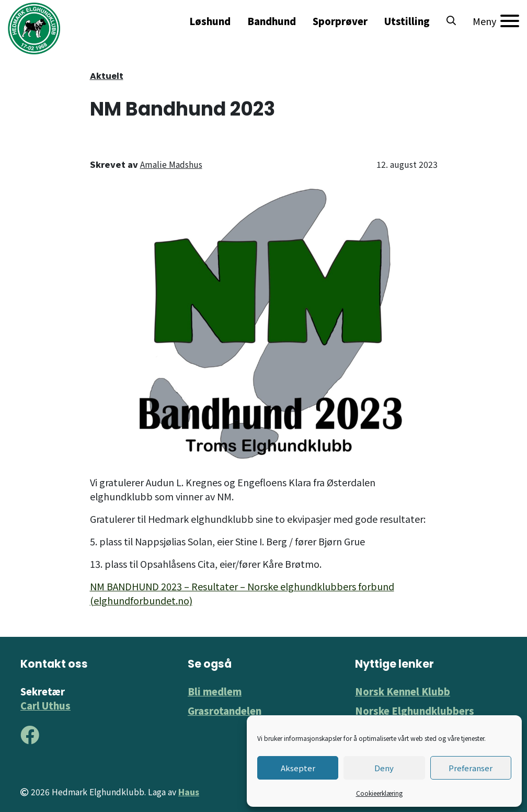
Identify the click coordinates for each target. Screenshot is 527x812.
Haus (189, 792)
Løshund (210, 21)
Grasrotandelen (225, 711)
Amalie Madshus (171, 164)
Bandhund (272, 21)
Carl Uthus (45, 705)
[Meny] (496, 21)
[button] (451, 21)
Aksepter (298, 768)
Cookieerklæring (379, 793)
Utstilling (407, 21)
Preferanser (471, 768)
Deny (384, 768)
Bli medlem (215, 691)
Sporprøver (340, 21)
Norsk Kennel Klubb (403, 691)
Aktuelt (107, 76)
